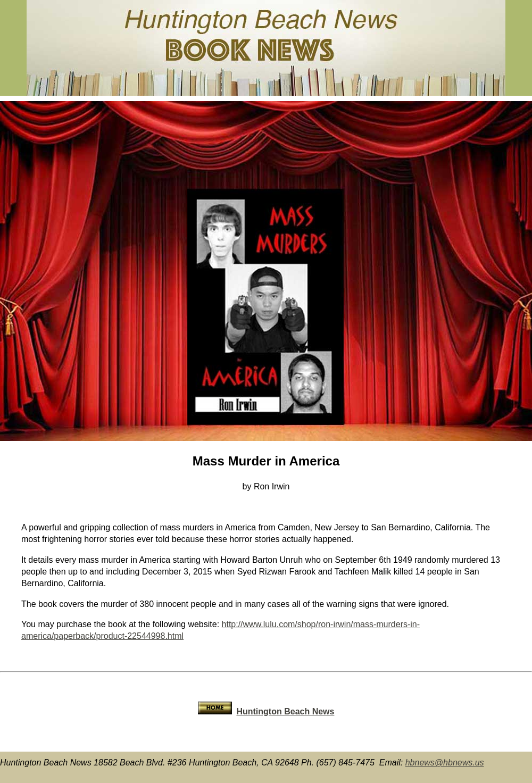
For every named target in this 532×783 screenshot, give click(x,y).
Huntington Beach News (285, 711)
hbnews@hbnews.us (445, 763)
